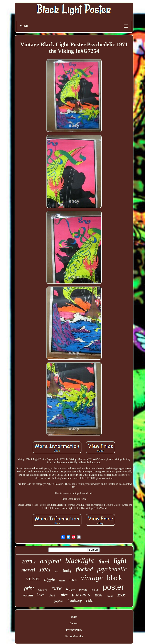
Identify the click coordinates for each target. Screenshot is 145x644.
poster (113, 587)
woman (28, 595)
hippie (50, 579)
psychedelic (112, 569)
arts (56, 571)
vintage (92, 578)
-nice (63, 595)
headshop (75, 600)
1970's (29, 562)
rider (90, 600)
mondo (83, 590)
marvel (28, 570)
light (120, 561)
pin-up (95, 590)
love (41, 595)
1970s (45, 570)
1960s (73, 580)
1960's (98, 595)
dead (52, 595)
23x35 (121, 595)
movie (62, 581)
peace (110, 596)
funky (67, 571)
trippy (70, 589)
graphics (59, 601)
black (114, 578)
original (50, 561)
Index (74, 617)
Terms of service (74, 636)
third (104, 562)
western (43, 590)
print (29, 588)
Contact (74, 623)
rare (56, 588)
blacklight (80, 561)
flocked (84, 569)
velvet (33, 579)
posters (81, 595)
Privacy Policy (74, 630)
